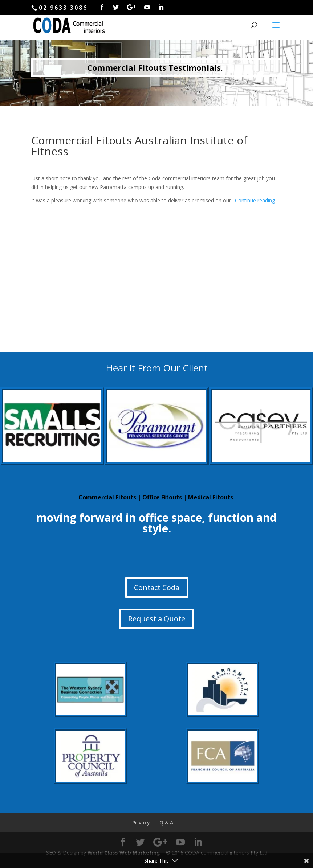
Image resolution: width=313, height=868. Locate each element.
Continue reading (255, 200)
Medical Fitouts (211, 497)
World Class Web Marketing (124, 853)
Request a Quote (157, 619)
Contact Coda (157, 587)
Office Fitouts (162, 497)
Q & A (166, 822)
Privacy (141, 822)
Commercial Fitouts (107, 497)
